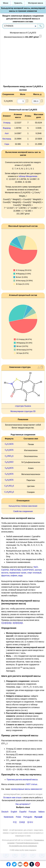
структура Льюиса (23, 406)
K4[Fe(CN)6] (15, 570)
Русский (38, 817)
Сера (7, 144)
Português (28, 817)
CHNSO (9, 462)
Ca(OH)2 (5, 570)
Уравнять (18, 3)
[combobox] (23, 26)
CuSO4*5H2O (28, 570)
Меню (6, 3)
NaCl (36, 567)
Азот (7, 133)
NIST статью (32, 784)
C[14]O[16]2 (6, 623)
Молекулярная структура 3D (23, 411)
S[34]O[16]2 (18, 623)
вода (20, 576)
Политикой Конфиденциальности (27, 843)
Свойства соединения (23, 511)
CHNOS (9, 444)
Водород (7, 128)
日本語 (22, 822)
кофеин (14, 576)
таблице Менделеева (28, 176)
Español (23, 812)
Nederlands (9, 817)
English (14, 812)
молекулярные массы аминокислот (27, 789)
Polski (19, 817)
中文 (15, 822)
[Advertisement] (22, 63)
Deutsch (5, 812)
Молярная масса (36, 3)
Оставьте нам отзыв (12, 798)
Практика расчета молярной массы (22, 780)
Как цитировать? (23, 804)
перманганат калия (18, 573)
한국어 (30, 822)
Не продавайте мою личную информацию (23, 846)
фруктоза (5, 576)
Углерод (7, 123)
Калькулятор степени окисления (23, 506)
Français (32, 812)
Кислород (7, 139)
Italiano (41, 812)
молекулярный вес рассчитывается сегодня (23, 794)
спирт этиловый (34, 573)
